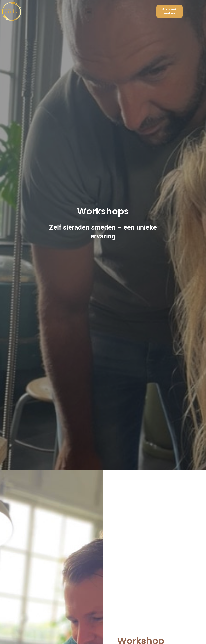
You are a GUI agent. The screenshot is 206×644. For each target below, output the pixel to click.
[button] (89, 9)
